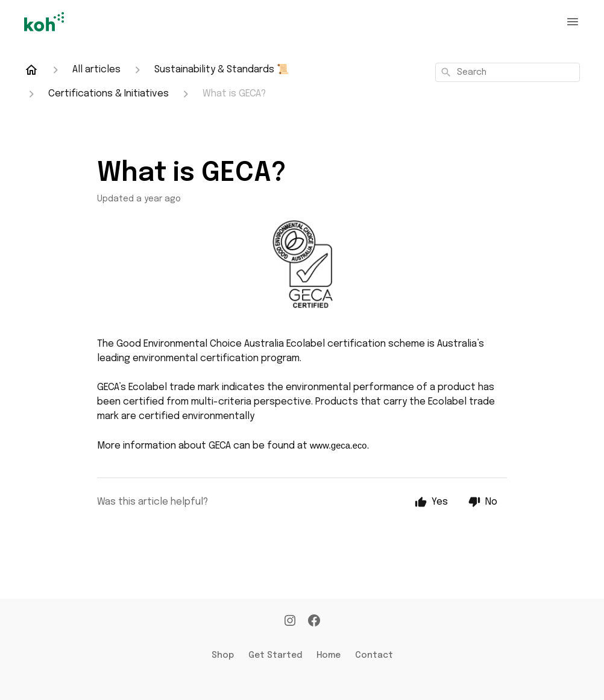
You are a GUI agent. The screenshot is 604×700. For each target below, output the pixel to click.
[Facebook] (314, 622)
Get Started (275, 655)
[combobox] (508, 72)
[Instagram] (290, 622)
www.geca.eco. (340, 446)
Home (329, 655)
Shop (223, 655)
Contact (374, 655)
